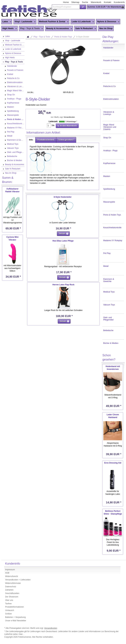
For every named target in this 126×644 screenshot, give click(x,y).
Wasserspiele (109, 202)
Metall (106, 266)
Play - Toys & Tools (31, 29)
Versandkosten (69, 117)
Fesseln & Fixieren (111, 60)
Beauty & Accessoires (59, 29)
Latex (6, 22)
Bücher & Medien (111, 343)
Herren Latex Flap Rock (63, 285)
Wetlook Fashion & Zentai (53, 22)
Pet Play (107, 253)
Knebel (106, 73)
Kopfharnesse (109, 163)
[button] (83, 7)
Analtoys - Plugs (110, 151)
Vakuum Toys (109, 305)
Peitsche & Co (109, 86)
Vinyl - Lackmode (25, 22)
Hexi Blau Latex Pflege (63, 241)
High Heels (9, 29)
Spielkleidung (109, 189)
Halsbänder (108, 48)
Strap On (107, 138)
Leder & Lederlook (82, 22)
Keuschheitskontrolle (112, 228)
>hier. (21, 634)
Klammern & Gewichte (109, 280)
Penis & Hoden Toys (112, 215)
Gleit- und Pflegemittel (108, 319)
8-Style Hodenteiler (63, 197)
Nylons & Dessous (108, 22)
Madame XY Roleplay (113, 240)
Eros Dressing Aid (113, 463)
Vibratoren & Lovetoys (109, 113)
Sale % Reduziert (85, 29)
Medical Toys (109, 292)
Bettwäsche (108, 330)
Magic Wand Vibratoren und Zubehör (110, 127)
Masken (107, 176)
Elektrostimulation (111, 99)
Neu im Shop (106, 28)
